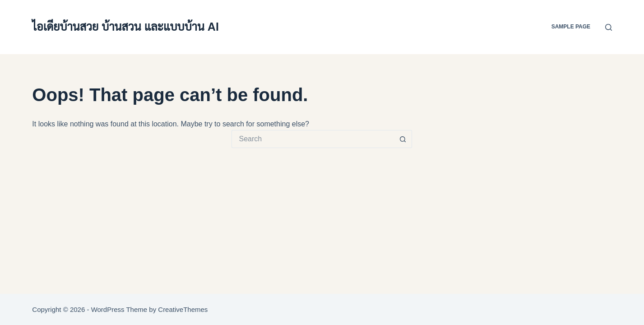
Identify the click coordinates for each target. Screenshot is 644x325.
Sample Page (571, 27)
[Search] (609, 27)
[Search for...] (313, 139)
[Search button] (403, 139)
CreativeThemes (183, 309)
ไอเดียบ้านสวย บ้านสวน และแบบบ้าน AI (125, 27)
